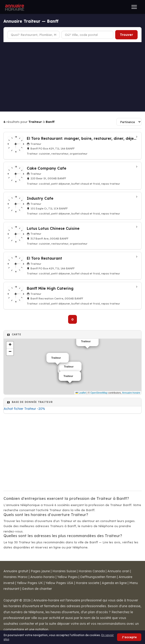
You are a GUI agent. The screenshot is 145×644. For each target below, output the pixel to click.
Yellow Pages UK (30, 583)
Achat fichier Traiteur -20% (24, 409)
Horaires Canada (92, 571)
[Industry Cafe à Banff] (72, 206)
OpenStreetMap (99, 393)
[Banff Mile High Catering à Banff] (72, 296)
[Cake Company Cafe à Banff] (72, 176)
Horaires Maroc (16, 577)
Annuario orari (118, 571)
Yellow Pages (67, 577)
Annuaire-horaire (131, 393)
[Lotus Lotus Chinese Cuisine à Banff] (72, 236)
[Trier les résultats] (129, 122)
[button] (10, 345)
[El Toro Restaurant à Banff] (72, 266)
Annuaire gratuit (16, 571)
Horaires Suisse (64, 571)
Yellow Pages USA (59, 583)
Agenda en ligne (114, 583)
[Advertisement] (72, 77)
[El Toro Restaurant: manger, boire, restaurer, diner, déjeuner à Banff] (72, 146)
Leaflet (81, 393)
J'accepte (129, 637)
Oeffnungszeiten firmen (98, 577)
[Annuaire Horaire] (14, 7)
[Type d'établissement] (33, 35)
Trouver (126, 35)
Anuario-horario (42, 577)
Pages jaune (40, 571)
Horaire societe (88, 583)
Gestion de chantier (37, 589)
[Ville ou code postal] (88, 35)
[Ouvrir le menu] (134, 7)
